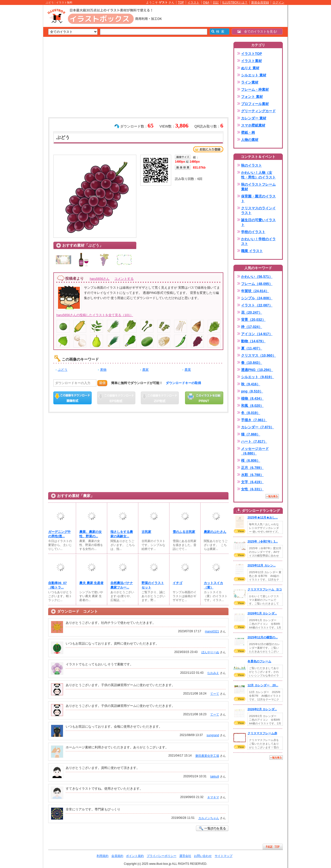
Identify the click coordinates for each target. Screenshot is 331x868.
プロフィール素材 (255, 104)
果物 (103, 370)
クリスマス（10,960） (259, 355)
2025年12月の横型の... (263, 637)
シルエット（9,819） (258, 377)
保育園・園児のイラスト (258, 199)
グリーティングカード (258, 111)
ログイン (278, 2)
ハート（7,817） (254, 441)
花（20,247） (252, 312)
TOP (181, 2)
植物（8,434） (252, 398)
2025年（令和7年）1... (263, 542)
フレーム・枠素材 (255, 89)
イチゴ (177, 583)
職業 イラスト (252, 251)
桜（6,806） (251, 460)
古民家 (146, 532)
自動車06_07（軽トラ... (57, 585)
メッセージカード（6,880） (255, 451)
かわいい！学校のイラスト (258, 241)
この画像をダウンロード (72, 398)
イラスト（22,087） (257, 305)
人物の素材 (250, 140)
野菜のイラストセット (153, 585)
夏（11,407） (252, 348)
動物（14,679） (253, 341)
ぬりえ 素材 (250, 68)
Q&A (206, 2)
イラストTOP (252, 54)
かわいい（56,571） (257, 277)
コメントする (124, 279)
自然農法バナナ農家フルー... (122, 585)
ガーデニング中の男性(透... (59, 534)
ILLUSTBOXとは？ (235, 2)
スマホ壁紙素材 (253, 125)
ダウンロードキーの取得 (183, 383)
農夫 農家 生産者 (91, 583)
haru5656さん (100, 279)
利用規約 (103, 856)
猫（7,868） (251, 434)
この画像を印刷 (204, 398)
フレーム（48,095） (257, 284)
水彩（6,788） (252, 475)
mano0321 (212, 631)
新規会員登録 (260, 2)
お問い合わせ (203, 856)
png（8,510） (252, 391)
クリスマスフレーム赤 (262, 733)
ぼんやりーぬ (210, 652)
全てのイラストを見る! (257, 32)
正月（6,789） (252, 468)
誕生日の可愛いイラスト (258, 222)
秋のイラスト (251, 165)
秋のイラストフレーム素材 (258, 187)
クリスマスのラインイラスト (258, 210)
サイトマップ (224, 856)
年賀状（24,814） (255, 291)
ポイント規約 (135, 856)
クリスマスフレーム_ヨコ (265, 589)
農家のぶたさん (215, 532)
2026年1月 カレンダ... (262, 613)
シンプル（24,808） (257, 298)
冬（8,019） (251, 413)
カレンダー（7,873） (258, 427)
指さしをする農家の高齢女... (122, 534)
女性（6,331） (252, 489)
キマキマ (213, 797)
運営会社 (185, 856)
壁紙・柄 (248, 132)
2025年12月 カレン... (262, 565)
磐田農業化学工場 (207, 756)
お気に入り (208, 149)
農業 (188, 370)
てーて (215, 694)
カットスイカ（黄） (213, 585)
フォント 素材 (252, 97)
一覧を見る (272, 496)
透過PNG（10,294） (257, 370)
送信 (102, 383)
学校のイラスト (253, 232)
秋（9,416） (251, 384)
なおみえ (213, 673)
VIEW (240, 531)
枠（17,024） (252, 327)
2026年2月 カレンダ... (262, 709)
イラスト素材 (251, 61)
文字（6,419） (252, 482)
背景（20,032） (253, 320)
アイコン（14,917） (257, 334)
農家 (145, 370)
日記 (216, 2)
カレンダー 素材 (254, 118)
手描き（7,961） (254, 420)
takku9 (215, 777)
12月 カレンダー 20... (263, 685)
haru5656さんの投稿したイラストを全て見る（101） (95, 315)
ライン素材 (250, 82)
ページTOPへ (273, 847)
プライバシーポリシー (162, 856)
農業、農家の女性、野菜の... (91, 534)
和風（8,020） (252, 406)
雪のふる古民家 (184, 532)
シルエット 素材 (254, 75)
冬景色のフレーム (259, 661)
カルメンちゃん (209, 818)
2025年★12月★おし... (263, 518)
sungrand (213, 735)
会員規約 (117, 856)
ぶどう (63, 370)
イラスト (193, 2)
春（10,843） (252, 363)
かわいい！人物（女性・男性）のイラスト (258, 175)
